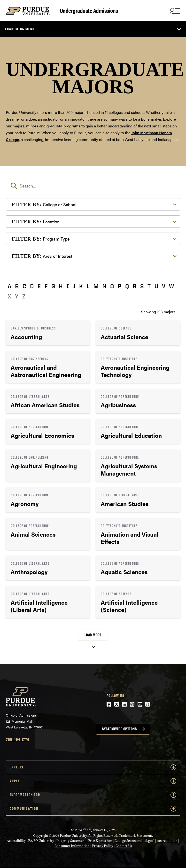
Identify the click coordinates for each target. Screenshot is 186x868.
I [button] (68, 286)
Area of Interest (42, 256)
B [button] (17, 286)
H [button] (61, 286)
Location (36, 222)
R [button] (135, 286)
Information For (93, 795)
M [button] (96, 286)
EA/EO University (41, 841)
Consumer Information (72, 846)
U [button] (156, 286)
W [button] (171, 286)
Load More (93, 635)
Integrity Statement (71, 841)
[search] (93, 186)
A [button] (9, 286)
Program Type (41, 239)
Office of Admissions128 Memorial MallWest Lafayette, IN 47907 (24, 721)
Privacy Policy (103, 846)
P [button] (120, 286)
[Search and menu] (174, 11)
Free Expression (100, 841)
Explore (93, 767)
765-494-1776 (18, 739)
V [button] (164, 286)
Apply (93, 781)
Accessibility (16, 841)
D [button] (32, 286)
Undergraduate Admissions (89, 11)
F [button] (46, 286)
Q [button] (127, 286)
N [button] (104, 286)
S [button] (142, 286)
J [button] (74, 286)
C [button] (24, 286)
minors (32, 126)
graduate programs (63, 126)
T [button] (149, 286)
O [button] (112, 286)
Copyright (41, 836)
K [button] (81, 286)
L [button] (88, 286)
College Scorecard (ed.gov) (135, 841)
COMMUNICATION (93, 809)
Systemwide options (119, 729)
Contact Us (124, 846)
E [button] (39, 286)
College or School (44, 204)
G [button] (53, 286)
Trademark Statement (136, 836)
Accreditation (167, 841)
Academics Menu (20, 29)
